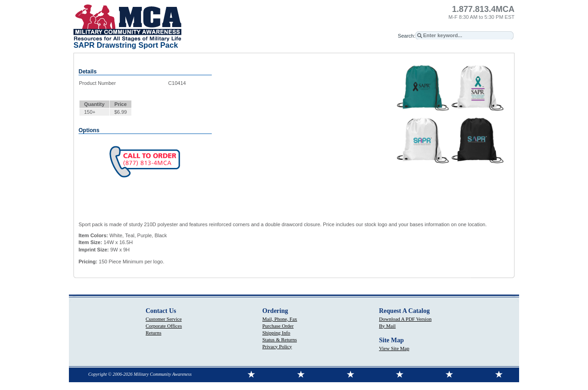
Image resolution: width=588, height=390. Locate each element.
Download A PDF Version (405, 319)
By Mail (387, 326)
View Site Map (394, 348)
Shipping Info (276, 333)
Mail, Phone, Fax (280, 319)
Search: (407, 36)
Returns (153, 333)
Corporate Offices (164, 326)
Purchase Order (278, 326)
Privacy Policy (277, 346)
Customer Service (164, 319)
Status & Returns (280, 340)
